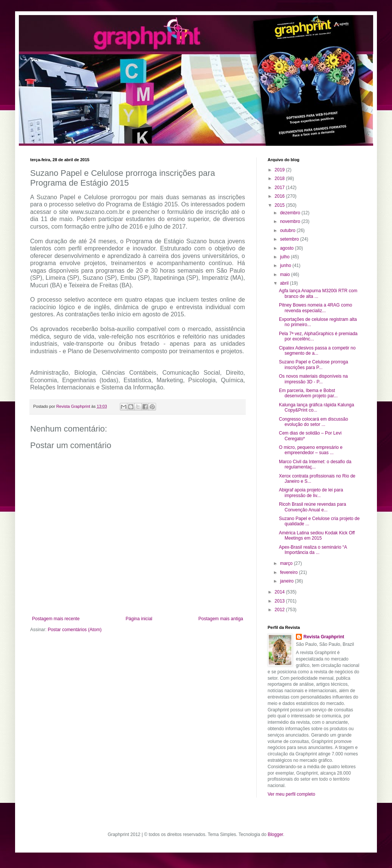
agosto (287, 248)
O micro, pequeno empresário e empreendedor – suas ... (311, 450)
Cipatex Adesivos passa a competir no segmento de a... (317, 351)
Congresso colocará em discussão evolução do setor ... (313, 422)
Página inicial (139, 619)
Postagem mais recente (56, 619)
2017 (280, 188)
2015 (280, 205)
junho (286, 265)
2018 (280, 178)
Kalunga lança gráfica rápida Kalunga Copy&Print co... (316, 407)
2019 (280, 170)
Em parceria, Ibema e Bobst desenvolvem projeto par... (308, 393)
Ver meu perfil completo (291, 794)
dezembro (291, 213)
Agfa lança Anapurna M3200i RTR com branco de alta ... (318, 293)
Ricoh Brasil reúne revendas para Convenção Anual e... (312, 507)
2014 (280, 592)
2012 (280, 610)
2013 (280, 601)
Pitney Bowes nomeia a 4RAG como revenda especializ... (315, 308)
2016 (280, 196)
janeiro (287, 581)
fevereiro (289, 572)
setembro (290, 239)
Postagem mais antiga (221, 619)
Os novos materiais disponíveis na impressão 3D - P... (313, 379)
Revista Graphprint (324, 637)
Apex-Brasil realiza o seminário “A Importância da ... (313, 550)
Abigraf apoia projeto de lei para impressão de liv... (311, 493)
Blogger (275, 834)
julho (286, 257)
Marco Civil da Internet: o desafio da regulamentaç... (315, 464)
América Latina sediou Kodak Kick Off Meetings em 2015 (317, 535)
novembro (291, 221)
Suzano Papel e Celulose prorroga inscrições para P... (313, 365)
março (287, 563)
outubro (288, 230)
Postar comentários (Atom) (75, 630)
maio (286, 275)
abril (285, 283)
